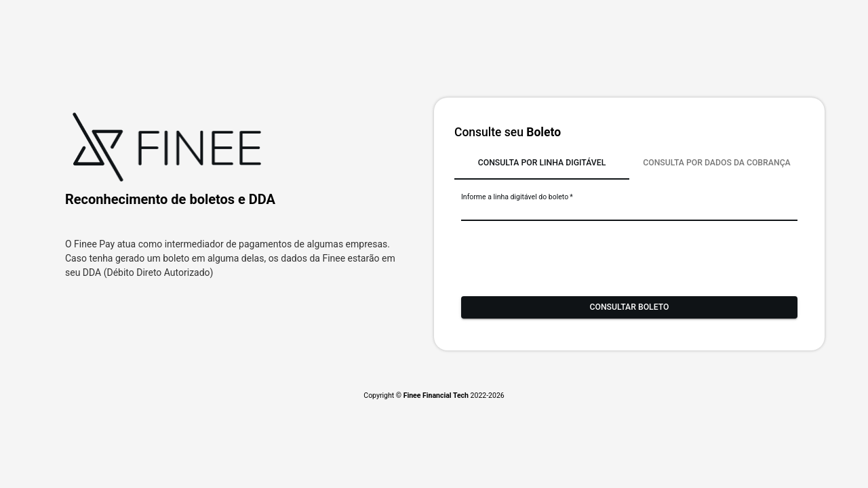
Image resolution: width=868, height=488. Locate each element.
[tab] (542, 163)
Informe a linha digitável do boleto (517, 197)
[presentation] (564, 256)
